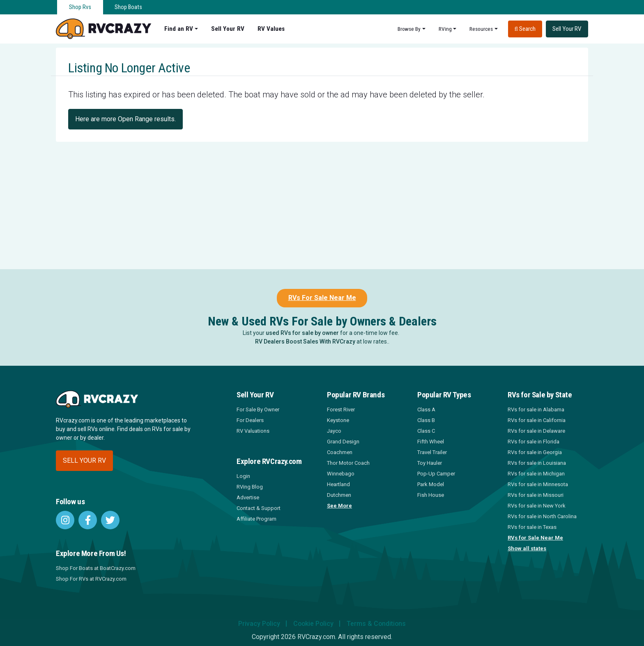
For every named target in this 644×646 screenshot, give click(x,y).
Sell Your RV (228, 29)
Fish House (431, 495)
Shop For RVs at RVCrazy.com (91, 579)
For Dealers (250, 420)
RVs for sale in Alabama (536, 410)
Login (243, 476)
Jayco (334, 431)
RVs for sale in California (537, 420)
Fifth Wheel (431, 442)
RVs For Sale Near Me (322, 298)
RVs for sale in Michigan (536, 474)
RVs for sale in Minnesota (538, 484)
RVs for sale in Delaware (536, 431)
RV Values (271, 29)
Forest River (341, 410)
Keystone (338, 420)
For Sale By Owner (258, 410)
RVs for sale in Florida (534, 442)
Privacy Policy (258, 624)
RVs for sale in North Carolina (542, 516)
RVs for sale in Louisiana (537, 463)
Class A (426, 410)
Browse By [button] (409, 29)
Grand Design (343, 442)
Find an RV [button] (179, 29)
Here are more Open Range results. (125, 119)
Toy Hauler (430, 463)
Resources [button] (481, 29)
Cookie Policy (313, 624)
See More (339, 506)
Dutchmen (339, 495)
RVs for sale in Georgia (535, 452)
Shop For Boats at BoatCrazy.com (96, 568)
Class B (426, 420)
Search (525, 29)
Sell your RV (84, 460)
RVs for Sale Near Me (535, 538)
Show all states (527, 548)
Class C (426, 431)
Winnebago (341, 474)
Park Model (431, 484)
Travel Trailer (432, 452)
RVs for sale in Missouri (536, 495)
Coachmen (340, 452)
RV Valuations (253, 431)
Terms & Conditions (377, 624)
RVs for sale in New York (537, 506)
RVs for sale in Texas (532, 527)
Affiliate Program (256, 519)
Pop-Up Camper (436, 474)
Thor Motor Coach (348, 463)
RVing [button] (445, 29)
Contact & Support (259, 508)
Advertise (248, 497)
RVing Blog (250, 487)
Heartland (338, 484)
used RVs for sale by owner (302, 333)
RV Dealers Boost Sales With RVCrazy (305, 341)
